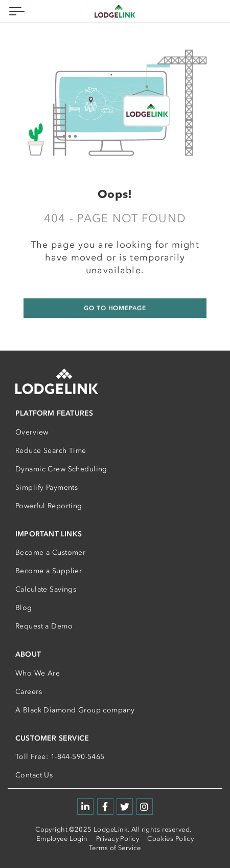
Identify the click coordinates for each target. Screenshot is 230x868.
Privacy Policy (118, 839)
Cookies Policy (170, 839)
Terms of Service (115, 848)
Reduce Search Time (51, 451)
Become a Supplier (49, 571)
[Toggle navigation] (15, 11)
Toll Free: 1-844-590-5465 (60, 757)
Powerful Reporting (49, 506)
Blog (24, 608)
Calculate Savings (46, 589)
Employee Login (62, 839)
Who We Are (38, 673)
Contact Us (34, 775)
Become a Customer (50, 552)
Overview (32, 432)
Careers (29, 692)
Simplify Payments (47, 487)
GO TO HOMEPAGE (115, 308)
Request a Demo (44, 626)
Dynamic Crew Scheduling (61, 469)
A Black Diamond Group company (75, 710)
